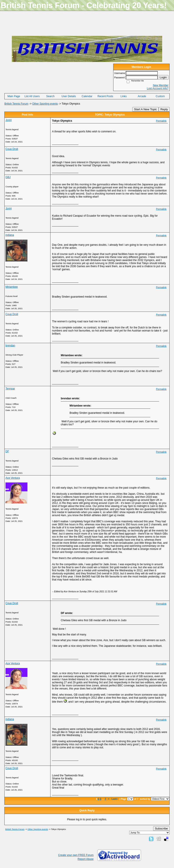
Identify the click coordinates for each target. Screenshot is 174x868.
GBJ (8, 177)
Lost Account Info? (158, 88)
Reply (164, 109)
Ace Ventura (13, 478)
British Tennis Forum (16, 104)
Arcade (142, 96)
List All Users (32, 96)
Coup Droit (12, 149)
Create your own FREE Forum (76, 855)
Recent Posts (105, 96)
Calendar (87, 96)
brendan (10, 345)
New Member (161, 85)
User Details (69, 96)
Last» (115, 799)
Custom (160, 96)
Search (50, 96)
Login (163, 77)
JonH (9, 120)
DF (7, 451)
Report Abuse (86, 859)
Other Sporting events (45, 104)
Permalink (161, 121)
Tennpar (10, 389)
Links (124, 96)
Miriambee (12, 287)
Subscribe (161, 829)
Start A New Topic (145, 109)
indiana (10, 235)
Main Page (14, 96)
